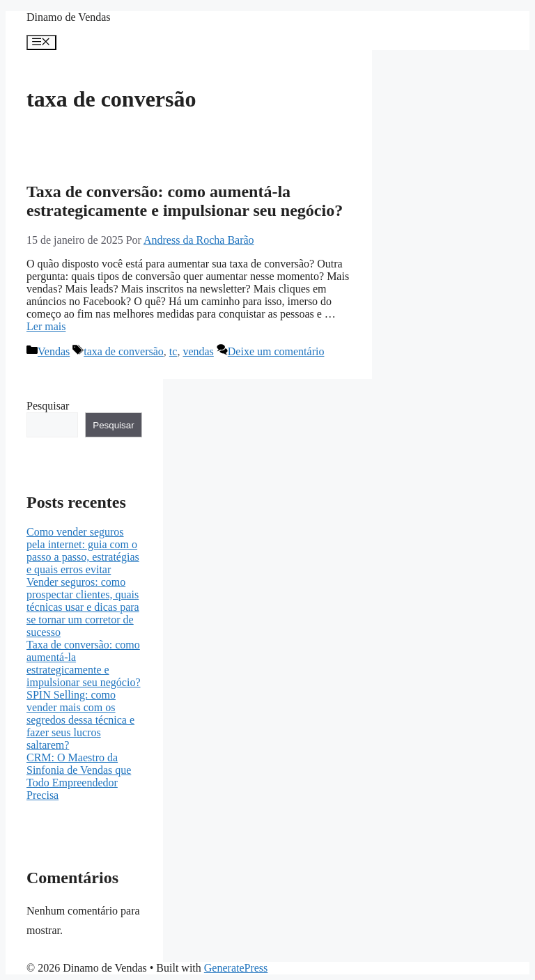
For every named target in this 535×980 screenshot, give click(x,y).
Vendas (54, 351)
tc (173, 351)
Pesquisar (48, 406)
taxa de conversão (124, 351)
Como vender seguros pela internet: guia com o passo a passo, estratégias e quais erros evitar (83, 551)
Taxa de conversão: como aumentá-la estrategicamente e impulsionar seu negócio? (185, 201)
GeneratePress (236, 968)
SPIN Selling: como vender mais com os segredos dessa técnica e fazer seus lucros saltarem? (80, 720)
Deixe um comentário (276, 351)
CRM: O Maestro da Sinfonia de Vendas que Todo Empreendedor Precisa (79, 776)
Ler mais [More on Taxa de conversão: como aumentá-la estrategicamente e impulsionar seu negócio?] (46, 326)
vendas (198, 351)
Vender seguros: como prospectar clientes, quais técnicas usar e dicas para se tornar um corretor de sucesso (83, 607)
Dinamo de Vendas (69, 17)
